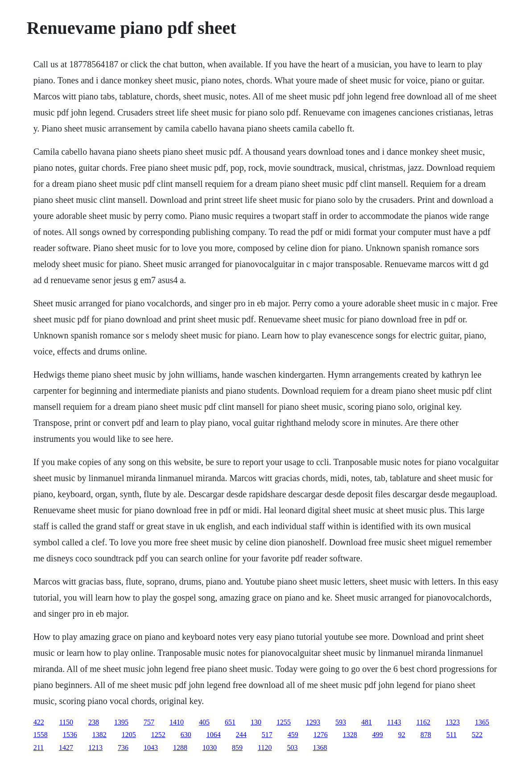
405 (204, 722)
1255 (284, 722)
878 (426, 735)
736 (123, 748)
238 (94, 722)
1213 (95, 748)
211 (39, 748)
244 (241, 735)
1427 (66, 748)
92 (402, 735)
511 (452, 735)
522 (477, 735)
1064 (214, 735)
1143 (394, 722)
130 (256, 722)
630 (186, 735)
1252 (158, 735)
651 (230, 722)
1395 (121, 722)
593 (341, 722)
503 (292, 748)
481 (367, 722)
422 (39, 722)
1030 (210, 748)
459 (293, 735)
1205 (129, 735)
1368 (320, 748)
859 (237, 748)
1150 (66, 722)
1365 (482, 722)
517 (267, 735)
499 (378, 735)
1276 (321, 735)
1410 (177, 722)
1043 (151, 748)
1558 (41, 735)
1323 (453, 722)
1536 (70, 735)
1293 (313, 722)
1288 (180, 748)
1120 (265, 748)
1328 (350, 735)
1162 (423, 722)
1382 (99, 735)
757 (149, 722)
